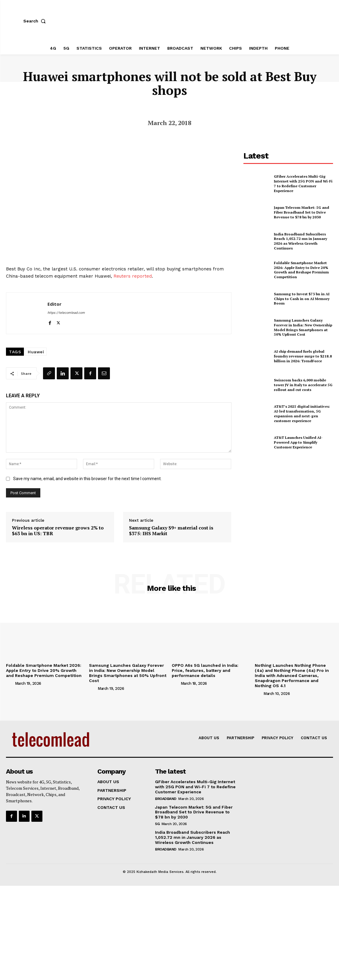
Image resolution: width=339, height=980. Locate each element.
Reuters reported (133, 276)
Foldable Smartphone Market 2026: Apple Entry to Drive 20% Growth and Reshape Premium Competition (301, 270)
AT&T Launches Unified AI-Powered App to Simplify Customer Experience (298, 442)
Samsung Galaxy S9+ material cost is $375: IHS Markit (171, 531)
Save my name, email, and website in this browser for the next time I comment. (87, 479)
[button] (36, 21)
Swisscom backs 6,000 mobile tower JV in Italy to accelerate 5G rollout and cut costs (303, 385)
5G (157, 824)
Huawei (36, 352)
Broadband (166, 798)
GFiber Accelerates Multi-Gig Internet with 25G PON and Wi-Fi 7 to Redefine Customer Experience (303, 184)
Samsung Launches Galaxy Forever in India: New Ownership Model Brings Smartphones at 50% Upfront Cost (303, 327)
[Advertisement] (288, 503)
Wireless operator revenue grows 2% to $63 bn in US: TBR (58, 531)
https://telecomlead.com (66, 313)
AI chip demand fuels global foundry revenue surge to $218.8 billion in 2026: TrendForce (303, 356)
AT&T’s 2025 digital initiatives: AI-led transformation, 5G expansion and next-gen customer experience (302, 414)
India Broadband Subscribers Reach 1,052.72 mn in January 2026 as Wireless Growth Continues (300, 241)
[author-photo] (10, 683)
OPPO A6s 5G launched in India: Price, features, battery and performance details (205, 670)
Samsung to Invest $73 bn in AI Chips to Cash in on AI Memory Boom (301, 299)
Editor (55, 304)
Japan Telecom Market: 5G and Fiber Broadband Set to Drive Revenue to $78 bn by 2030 (301, 212)
